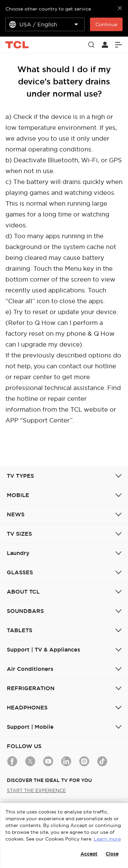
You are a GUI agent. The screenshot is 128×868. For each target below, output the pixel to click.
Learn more (107, 839)
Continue (106, 24)
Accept (89, 854)
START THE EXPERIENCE (36, 790)
